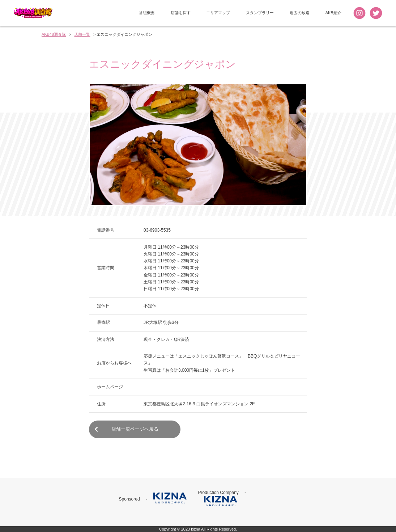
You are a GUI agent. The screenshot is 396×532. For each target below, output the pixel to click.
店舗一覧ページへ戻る (126, 429)
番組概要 (147, 13)
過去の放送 (300, 13)
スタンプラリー (260, 13)
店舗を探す (181, 13)
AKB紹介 (333, 13)
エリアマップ (218, 13)
